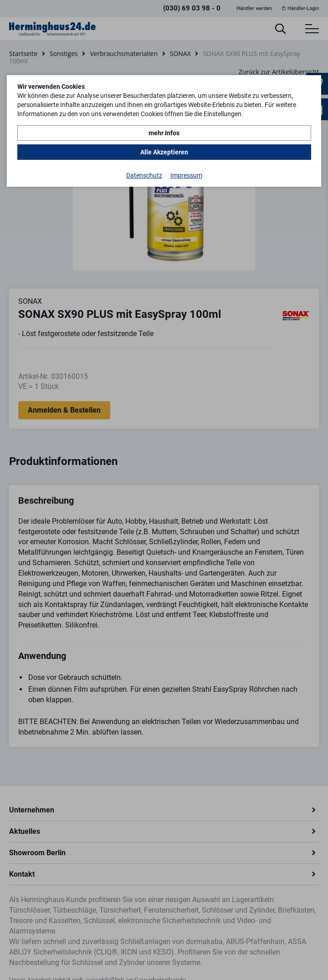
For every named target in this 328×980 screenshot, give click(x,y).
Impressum (186, 175)
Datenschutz (144, 175)
